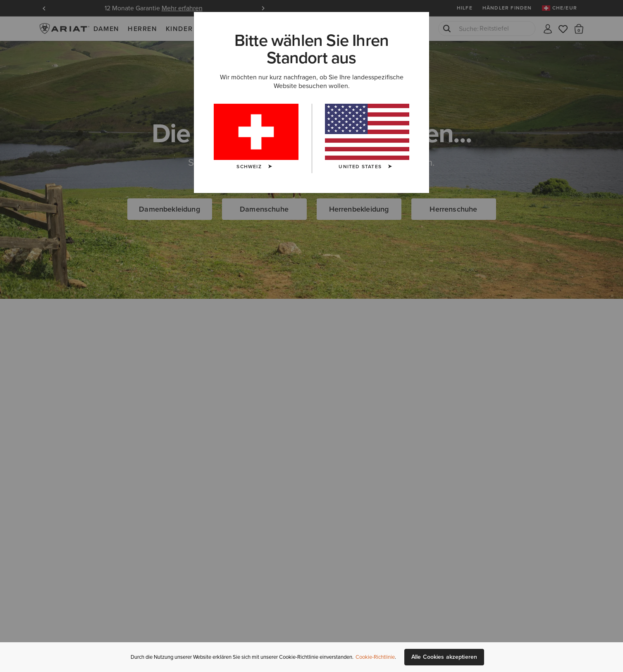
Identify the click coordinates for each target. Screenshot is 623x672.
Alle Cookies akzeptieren (444, 657)
